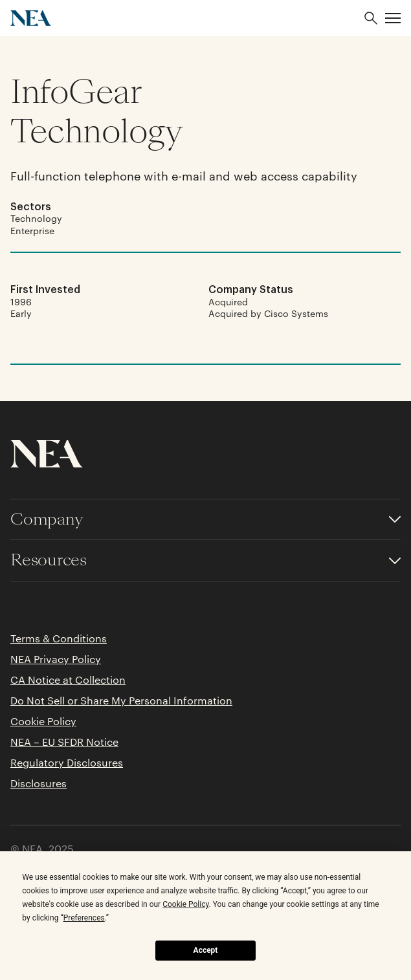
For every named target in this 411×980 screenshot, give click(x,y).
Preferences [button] (84, 918)
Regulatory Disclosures (67, 763)
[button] (393, 18)
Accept (206, 950)
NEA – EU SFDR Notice (64, 742)
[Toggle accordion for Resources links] (205, 561)
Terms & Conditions (59, 638)
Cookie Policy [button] (185, 904)
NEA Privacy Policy (56, 659)
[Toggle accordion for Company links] (205, 520)
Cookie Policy (43, 721)
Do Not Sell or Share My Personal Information (121, 701)
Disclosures (39, 783)
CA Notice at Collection (68, 680)
